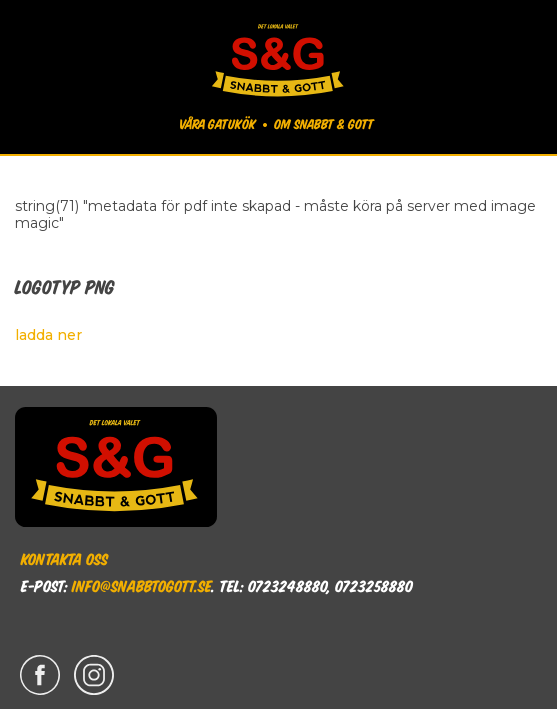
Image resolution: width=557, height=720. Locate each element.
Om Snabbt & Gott (324, 123)
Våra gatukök (217, 123)
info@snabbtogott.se (141, 585)
